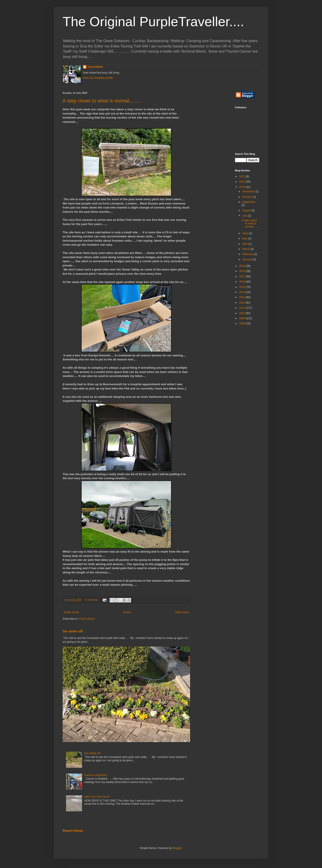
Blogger (177, 848)
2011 (242, 308)
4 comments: (92, 600)
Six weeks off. (73, 631)
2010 (242, 313)
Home (127, 612)
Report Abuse (73, 831)
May (245, 238)
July (245, 216)
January (247, 260)
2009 (242, 318)
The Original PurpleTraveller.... (153, 22)
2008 (242, 323)
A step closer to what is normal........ (101, 101)
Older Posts (182, 612)
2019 (242, 266)
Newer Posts (71, 612)
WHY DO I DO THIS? (97, 797)
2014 (242, 292)
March (246, 249)
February (248, 254)
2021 (242, 182)
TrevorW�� (95, 67)
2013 (242, 297)
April (245, 244)
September (249, 202)
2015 (242, 287)
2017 (242, 277)
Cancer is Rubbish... (96, 775)
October (247, 197)
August (247, 211)
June (245, 233)
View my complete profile (98, 78)
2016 (242, 282)
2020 (242, 187)
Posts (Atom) (87, 619)
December (249, 191)
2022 (242, 177)
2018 (242, 271)
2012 (242, 303)
